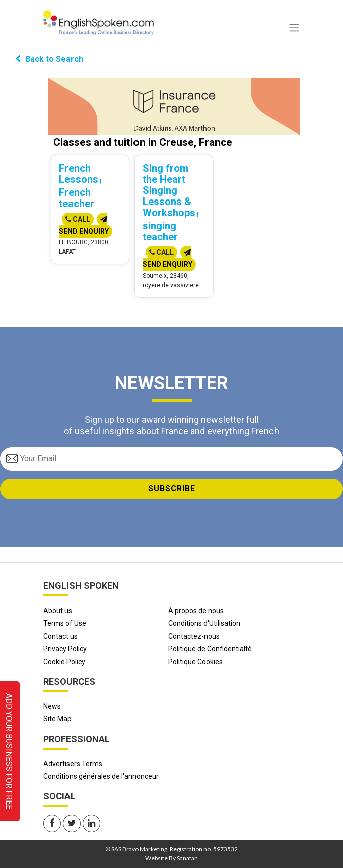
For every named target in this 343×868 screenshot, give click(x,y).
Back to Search (49, 59)
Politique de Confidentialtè (210, 649)
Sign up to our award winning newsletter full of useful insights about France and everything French (171, 425)
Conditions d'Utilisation (204, 623)
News (52, 706)
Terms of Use (65, 623)
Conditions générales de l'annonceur (101, 776)
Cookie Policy (64, 662)
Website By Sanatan (171, 858)
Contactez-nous (194, 636)
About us (58, 611)
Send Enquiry (84, 225)
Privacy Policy (65, 649)
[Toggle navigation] (294, 28)
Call (78, 219)
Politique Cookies (195, 662)
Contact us (60, 636)
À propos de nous (196, 611)
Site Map (57, 719)
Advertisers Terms (73, 764)
